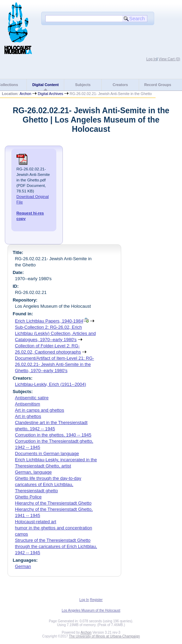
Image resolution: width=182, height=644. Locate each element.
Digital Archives (50, 94)
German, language (33, 472)
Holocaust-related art (35, 522)
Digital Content (45, 85)
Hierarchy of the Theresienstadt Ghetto (53, 503)
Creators (120, 85)
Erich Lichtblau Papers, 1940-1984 (49, 321)
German (23, 566)
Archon (25, 94)
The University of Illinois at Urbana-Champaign (105, 636)
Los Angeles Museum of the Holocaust (91, 610)
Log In (151, 59)
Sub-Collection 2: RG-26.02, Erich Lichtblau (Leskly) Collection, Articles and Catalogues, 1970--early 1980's (55, 333)
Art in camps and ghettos (39, 410)
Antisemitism (27, 404)
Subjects (83, 85)
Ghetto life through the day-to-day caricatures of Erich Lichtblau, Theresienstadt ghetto (48, 484)
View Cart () (169, 59)
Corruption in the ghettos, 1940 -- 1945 (53, 435)
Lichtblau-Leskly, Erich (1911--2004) (50, 384)
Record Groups (158, 85)
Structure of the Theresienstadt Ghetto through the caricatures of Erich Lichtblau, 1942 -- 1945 (56, 546)
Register (96, 600)
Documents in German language (47, 453)
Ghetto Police (28, 497)
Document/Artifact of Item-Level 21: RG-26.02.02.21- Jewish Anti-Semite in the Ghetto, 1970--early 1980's (54, 364)
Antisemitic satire (32, 398)
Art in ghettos (28, 416)
